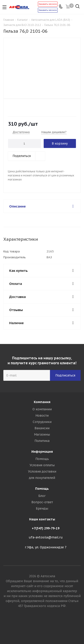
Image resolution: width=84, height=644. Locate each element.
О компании (42, 409)
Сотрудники (42, 422)
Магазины (42, 434)
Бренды (42, 508)
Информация (42, 452)
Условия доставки (42, 471)
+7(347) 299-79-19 (46, 528)
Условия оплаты (42, 465)
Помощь (42, 459)
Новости (42, 415)
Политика (42, 441)
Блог (42, 496)
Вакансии (42, 428)
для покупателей (42, 478)
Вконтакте (42, 628)
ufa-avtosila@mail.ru (46, 537)
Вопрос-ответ (42, 502)
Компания (42, 402)
